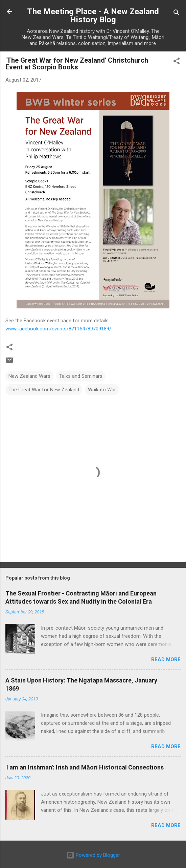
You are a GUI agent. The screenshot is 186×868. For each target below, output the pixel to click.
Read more (166, 659)
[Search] (177, 14)
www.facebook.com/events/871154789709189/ (58, 329)
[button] (177, 62)
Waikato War (102, 390)
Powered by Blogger (93, 855)
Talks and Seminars (81, 376)
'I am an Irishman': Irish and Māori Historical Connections (85, 767)
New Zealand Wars (29, 376)
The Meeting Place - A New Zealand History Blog (93, 16)
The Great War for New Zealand (44, 390)
